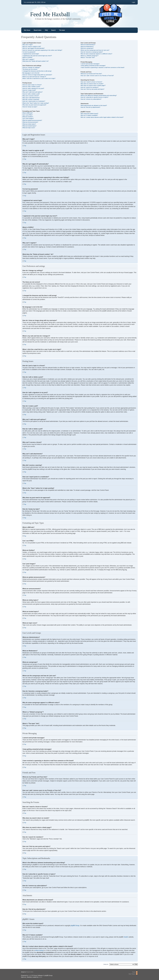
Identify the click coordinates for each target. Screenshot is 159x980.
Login (134, 2)
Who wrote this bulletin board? (89, 114)
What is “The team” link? (88, 57)
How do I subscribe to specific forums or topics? (95, 97)
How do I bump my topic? (30, 107)
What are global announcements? (32, 120)
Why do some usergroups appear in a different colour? (96, 54)
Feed (134, 972)
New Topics (132, 974)
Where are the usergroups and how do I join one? (95, 50)
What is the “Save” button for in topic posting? (36, 103)
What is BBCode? (28, 113)
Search (53, 30)
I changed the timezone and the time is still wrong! (37, 71)
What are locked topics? (29, 126)
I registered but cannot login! (31, 54)
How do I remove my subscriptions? (91, 99)
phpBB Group (75, 925)
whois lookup (39, 950)
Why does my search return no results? (92, 84)
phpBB (30, 975)
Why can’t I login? (28, 45)
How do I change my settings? (31, 67)
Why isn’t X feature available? (89, 115)
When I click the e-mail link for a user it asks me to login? (39, 78)
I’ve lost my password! (29, 52)
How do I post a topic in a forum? (32, 85)
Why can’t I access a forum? (31, 96)
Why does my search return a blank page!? (93, 85)
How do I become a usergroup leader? (92, 52)
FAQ (46, 30)
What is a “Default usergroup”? (90, 56)
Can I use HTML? (28, 115)
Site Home (27, 30)
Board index (38, 30)
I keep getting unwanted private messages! (93, 66)
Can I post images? (28, 118)
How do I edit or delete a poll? (31, 94)
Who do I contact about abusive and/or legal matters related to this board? (102, 117)
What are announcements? (30, 122)
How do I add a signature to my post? (33, 88)
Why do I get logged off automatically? (34, 48)
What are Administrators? (88, 45)
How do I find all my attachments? (90, 107)
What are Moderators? (87, 46)
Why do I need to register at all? (32, 46)
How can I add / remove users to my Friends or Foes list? (97, 76)
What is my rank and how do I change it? (34, 77)
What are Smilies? (28, 117)
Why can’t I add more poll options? (33, 92)
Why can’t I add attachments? (31, 98)
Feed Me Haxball (50, 14)
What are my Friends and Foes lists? (91, 74)
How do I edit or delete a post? (31, 87)
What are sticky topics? (29, 124)
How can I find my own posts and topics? (93, 89)
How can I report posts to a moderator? (34, 101)
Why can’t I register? (28, 59)
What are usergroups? (87, 48)
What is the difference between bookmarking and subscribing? (99, 95)
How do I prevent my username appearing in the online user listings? (42, 50)
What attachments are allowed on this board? (94, 105)
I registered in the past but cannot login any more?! (37, 56)
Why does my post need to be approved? (34, 105)
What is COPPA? (27, 57)
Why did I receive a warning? (31, 99)
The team (62, 30)
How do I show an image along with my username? (37, 75)
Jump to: (106, 964)
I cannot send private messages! (90, 64)
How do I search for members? (90, 87)
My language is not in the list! (31, 73)
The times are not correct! (30, 69)
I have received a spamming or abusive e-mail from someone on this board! (102, 67)
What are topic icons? (29, 128)
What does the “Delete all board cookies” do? (36, 61)
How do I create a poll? (29, 90)
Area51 (126, 937)
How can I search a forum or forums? (91, 82)
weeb (40, 977)
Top (25, 146)
